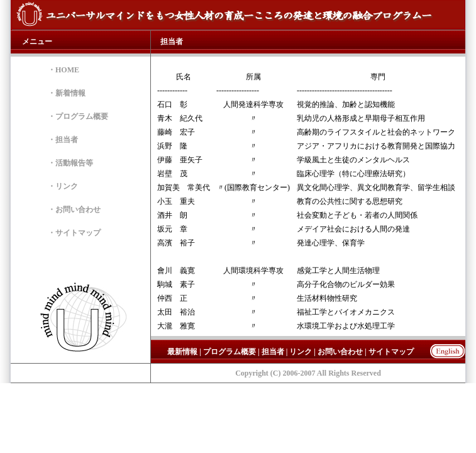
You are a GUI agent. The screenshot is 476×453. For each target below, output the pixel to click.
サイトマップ (78, 233)
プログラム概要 (82, 116)
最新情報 (182, 352)
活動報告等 (74, 163)
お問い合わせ (78, 210)
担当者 (67, 140)
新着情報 (70, 93)
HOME (67, 70)
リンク (67, 186)
